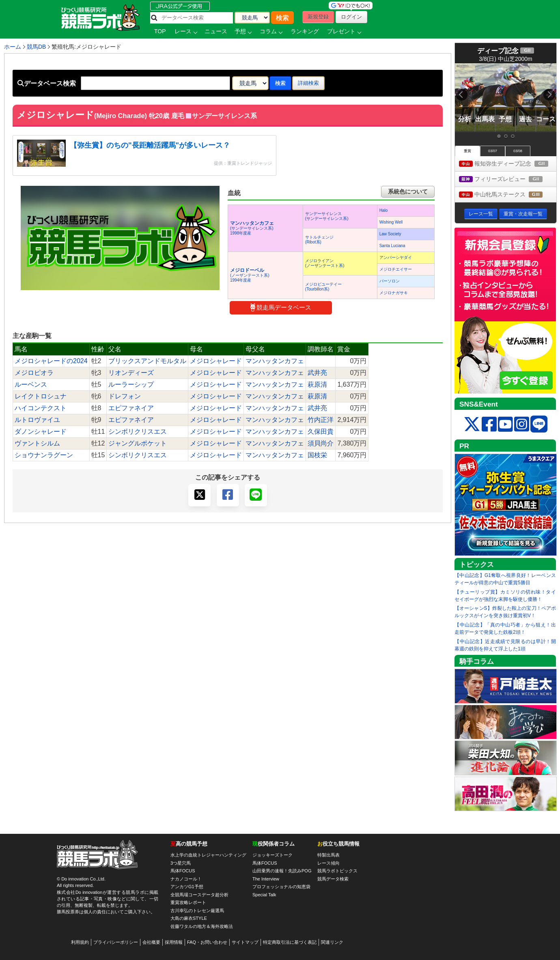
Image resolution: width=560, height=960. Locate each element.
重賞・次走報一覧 (523, 214)
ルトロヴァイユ (37, 420)
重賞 (467, 151)
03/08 (518, 151)
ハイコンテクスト (41, 408)
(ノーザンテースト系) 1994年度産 (250, 275)
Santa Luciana (392, 246)
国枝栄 (317, 455)
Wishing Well (391, 222)
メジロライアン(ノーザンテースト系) (325, 263)
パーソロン (390, 281)
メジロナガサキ (394, 293)
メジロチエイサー (396, 269)
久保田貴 (321, 432)
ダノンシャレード (41, 432)
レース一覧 (481, 214)
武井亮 (317, 373)
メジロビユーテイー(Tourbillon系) (323, 287)
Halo (384, 210)
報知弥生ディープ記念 (508, 164)
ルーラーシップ (131, 384)
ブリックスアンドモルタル (147, 361)
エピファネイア (131, 408)
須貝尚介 (321, 443)
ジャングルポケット (138, 443)
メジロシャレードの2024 (51, 361)
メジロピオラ (34, 373)
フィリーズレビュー (508, 180)
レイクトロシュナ (41, 396)
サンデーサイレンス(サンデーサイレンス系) (327, 216)
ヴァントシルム (37, 443)
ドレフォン (125, 396)
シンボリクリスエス (138, 432)
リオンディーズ (131, 373)
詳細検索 (308, 83)
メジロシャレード (216, 361)
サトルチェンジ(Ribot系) (319, 240)
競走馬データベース (281, 307)
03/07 (493, 151)
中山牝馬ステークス (508, 195)
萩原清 (317, 384)
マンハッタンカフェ (275, 361)
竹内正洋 (321, 420)
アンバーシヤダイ (396, 257)
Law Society (390, 234)
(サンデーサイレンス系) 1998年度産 (252, 228)
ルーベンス (31, 384)
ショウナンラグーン (44, 455)
